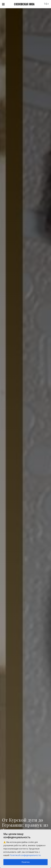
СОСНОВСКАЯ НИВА (24, 4)
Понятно (26, 862)
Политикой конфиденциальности (25, 855)
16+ (47, 4)
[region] (26, 849)
